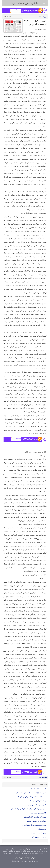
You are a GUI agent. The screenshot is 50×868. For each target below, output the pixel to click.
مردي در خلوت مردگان (39, 837)
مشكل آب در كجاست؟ (39, 833)
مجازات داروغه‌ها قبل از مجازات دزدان (34, 825)
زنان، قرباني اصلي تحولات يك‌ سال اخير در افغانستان (29, 809)
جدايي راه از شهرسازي (39, 789)
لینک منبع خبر (43, 777)
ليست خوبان (42, 829)
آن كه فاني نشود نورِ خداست (37, 801)
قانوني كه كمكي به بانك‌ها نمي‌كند (35, 817)
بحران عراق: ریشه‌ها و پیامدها (37, 821)
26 (5, 777)
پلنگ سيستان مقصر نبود (38, 813)
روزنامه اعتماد (42, 17)
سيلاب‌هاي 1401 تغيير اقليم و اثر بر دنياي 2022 (31, 797)
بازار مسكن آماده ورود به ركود (36, 805)
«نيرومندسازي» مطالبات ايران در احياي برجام (31, 793)
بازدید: (9, 777)
